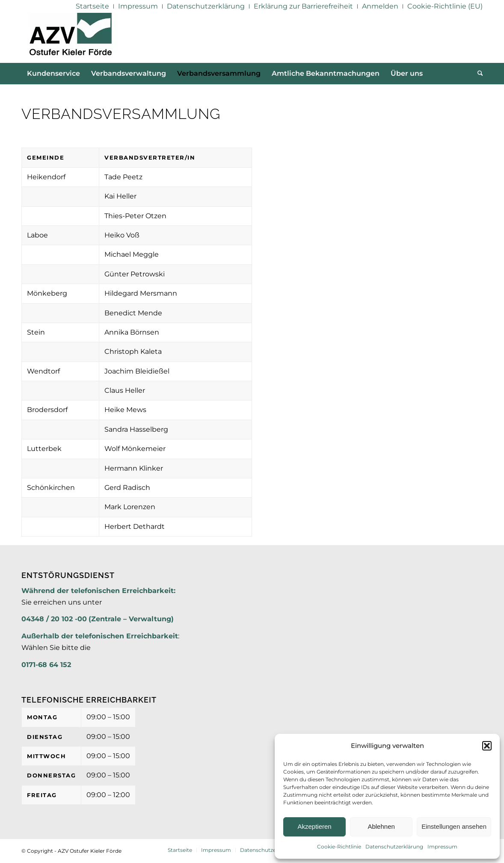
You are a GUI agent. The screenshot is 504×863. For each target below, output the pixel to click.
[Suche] (477, 74)
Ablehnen (381, 826)
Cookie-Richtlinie (339, 847)
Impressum (442, 847)
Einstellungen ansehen (454, 826)
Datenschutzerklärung (394, 847)
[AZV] (70, 38)
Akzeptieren (314, 826)
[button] (487, 746)
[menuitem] (93, 6)
